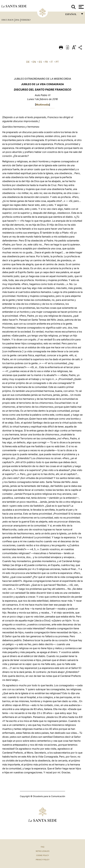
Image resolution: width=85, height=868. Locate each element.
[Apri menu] (81, 7)
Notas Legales (43, 851)
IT (52, 62)
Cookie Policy (43, 855)
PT (57, 62)
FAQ (42, 847)
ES (40, 62)
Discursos (8, 20)
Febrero (26, 20)
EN (34, 62)
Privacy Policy (43, 860)
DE (28, 62)
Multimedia (42, 105)
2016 (17, 20)
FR (46, 62)
